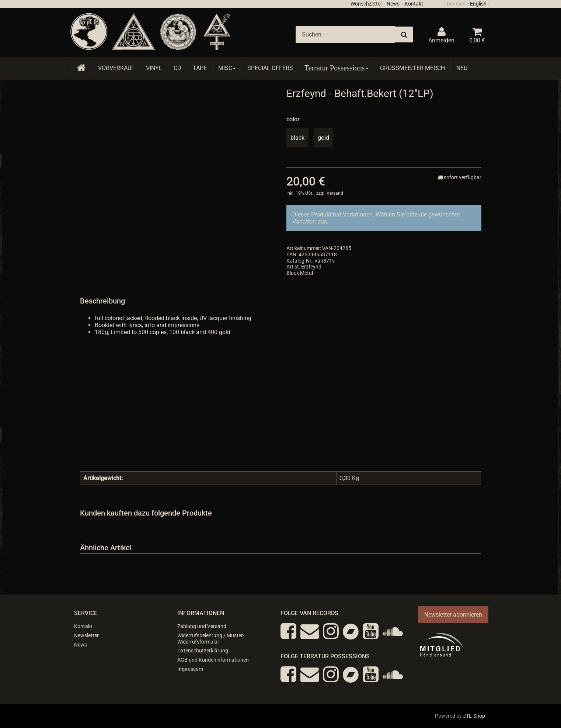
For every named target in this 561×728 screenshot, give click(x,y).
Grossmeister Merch (412, 68)
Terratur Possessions (337, 68)
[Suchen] (345, 34)
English (478, 4)
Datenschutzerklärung (203, 651)
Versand (335, 193)
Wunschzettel (366, 4)
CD (177, 68)
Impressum (190, 669)
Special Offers (270, 68)
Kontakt (414, 4)
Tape (200, 68)
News (393, 4)
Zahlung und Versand (202, 626)
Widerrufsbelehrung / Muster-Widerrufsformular (211, 639)
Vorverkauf (116, 68)
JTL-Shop (474, 716)
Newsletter (86, 635)
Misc (227, 68)
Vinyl (154, 68)
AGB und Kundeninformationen (213, 660)
